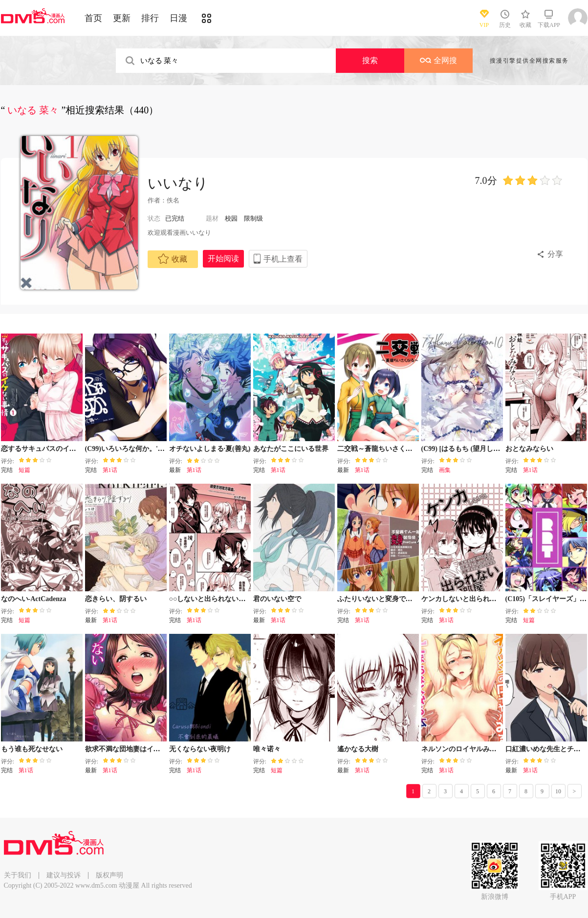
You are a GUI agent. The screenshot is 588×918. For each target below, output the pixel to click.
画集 (445, 470)
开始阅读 (223, 258)
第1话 (110, 470)
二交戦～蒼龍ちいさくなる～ (382, 449)
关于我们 (18, 875)
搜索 (370, 60)
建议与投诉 (64, 875)
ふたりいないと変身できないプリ (389, 599)
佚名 (173, 200)
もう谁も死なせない (32, 749)
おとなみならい (529, 449)
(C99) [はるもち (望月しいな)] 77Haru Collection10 (498, 449)
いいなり (178, 183)
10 (558, 791)
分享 (555, 254)
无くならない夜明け (200, 749)
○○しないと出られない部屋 (211, 599)
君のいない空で (277, 599)
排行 (150, 18)
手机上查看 (283, 259)
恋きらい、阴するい (116, 599)
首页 (93, 18)
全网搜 (438, 60)
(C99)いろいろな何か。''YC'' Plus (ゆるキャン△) (160, 449)
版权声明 (109, 875)
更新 (122, 18)
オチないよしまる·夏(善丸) (210, 449)
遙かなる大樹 (358, 749)
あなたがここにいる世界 (291, 449)
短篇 (24, 470)
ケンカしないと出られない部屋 (469, 599)
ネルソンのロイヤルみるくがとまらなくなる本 (493, 749)
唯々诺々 (267, 749)
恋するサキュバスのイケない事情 (52, 449)
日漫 (178, 18)
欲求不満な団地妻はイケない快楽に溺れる (150, 749)
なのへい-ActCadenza (34, 599)
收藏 (173, 259)
